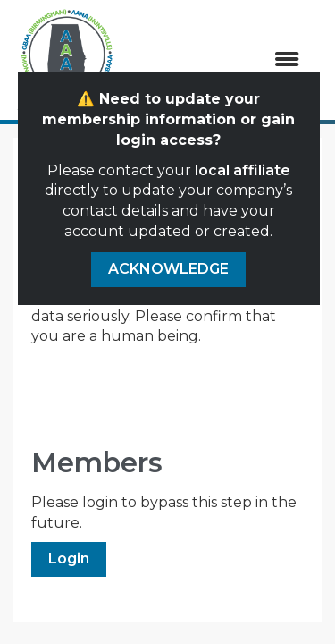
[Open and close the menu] (219, 60)
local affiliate (243, 170)
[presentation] (167, 391)
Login (69, 559)
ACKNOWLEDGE (168, 269)
